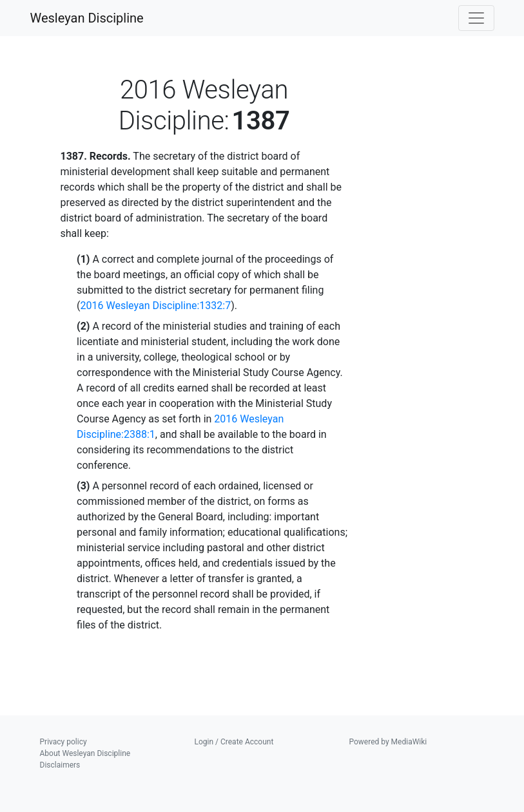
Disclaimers (60, 765)
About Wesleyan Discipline (85, 753)
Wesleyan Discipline (87, 18)
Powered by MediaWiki (388, 742)
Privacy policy (63, 742)
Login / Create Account (234, 742)
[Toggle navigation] (476, 18)
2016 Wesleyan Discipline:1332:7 (156, 306)
